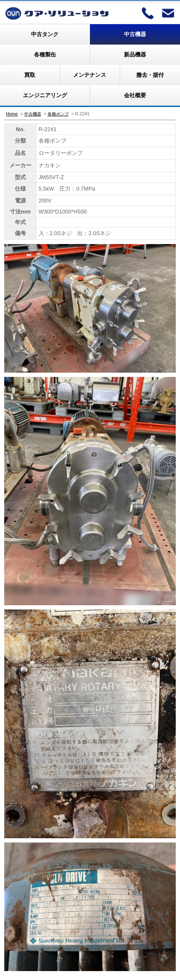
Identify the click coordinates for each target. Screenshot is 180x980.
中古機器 (135, 34)
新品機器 (135, 55)
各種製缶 (45, 55)
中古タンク (45, 34)
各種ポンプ (58, 114)
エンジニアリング (45, 95)
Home (12, 114)
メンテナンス (90, 75)
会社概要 (135, 95)
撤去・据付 (150, 75)
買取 (30, 75)
